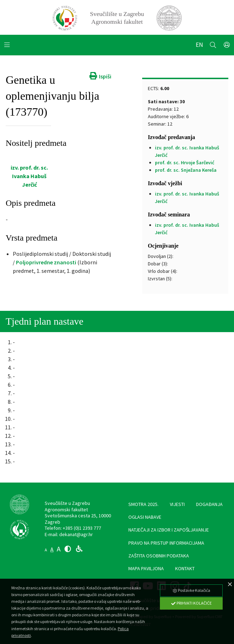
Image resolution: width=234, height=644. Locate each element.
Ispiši (100, 77)
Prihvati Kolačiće (191, 603)
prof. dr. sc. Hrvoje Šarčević (185, 163)
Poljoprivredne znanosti (46, 263)
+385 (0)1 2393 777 (82, 528)
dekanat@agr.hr (76, 535)
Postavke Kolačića (191, 590)
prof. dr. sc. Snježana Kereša (186, 170)
